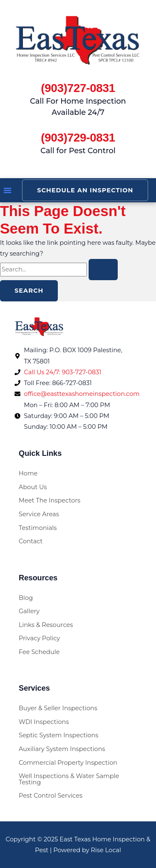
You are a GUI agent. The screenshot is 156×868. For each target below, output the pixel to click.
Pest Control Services (51, 796)
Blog (26, 598)
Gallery (29, 611)
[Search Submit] (103, 270)
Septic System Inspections (58, 735)
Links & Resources (46, 625)
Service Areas (39, 514)
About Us (33, 487)
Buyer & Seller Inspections (58, 708)
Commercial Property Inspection (68, 763)
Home (28, 473)
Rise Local (106, 850)
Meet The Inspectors (50, 500)
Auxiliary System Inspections (62, 749)
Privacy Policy (39, 638)
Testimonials (38, 528)
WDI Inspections (44, 722)
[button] (7, 190)
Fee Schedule (39, 652)
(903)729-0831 (78, 138)
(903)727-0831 (78, 88)
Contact (31, 541)
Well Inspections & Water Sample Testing (69, 779)
